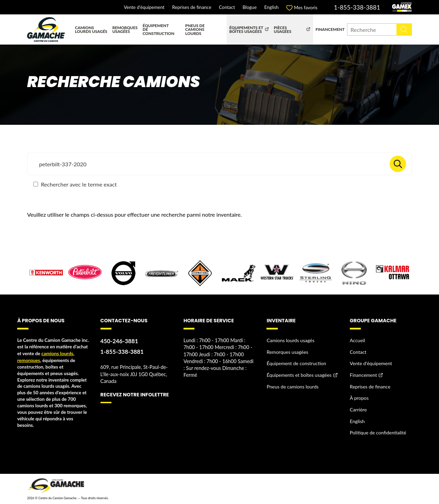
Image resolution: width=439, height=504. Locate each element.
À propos (359, 396)
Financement (330, 29)
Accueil (357, 340)
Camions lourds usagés (91, 29)
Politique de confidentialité (377, 429)
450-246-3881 (119, 341)
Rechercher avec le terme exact (75, 184)
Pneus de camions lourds (195, 29)
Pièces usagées (282, 29)
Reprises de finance (192, 8)
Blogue (250, 8)
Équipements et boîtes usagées (246, 29)
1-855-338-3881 (357, 7)
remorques (28, 360)
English (271, 8)
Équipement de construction (159, 29)
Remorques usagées (125, 29)
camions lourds (57, 353)
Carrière (358, 407)
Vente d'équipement (144, 8)
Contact (227, 8)
